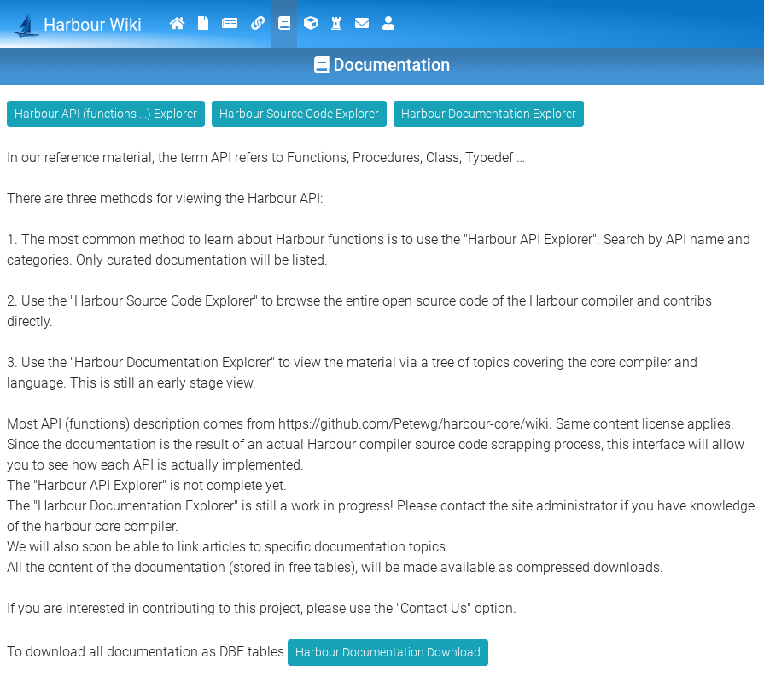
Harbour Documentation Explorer (489, 114)
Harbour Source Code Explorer (299, 114)
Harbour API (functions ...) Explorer (106, 114)
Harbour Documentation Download (388, 652)
